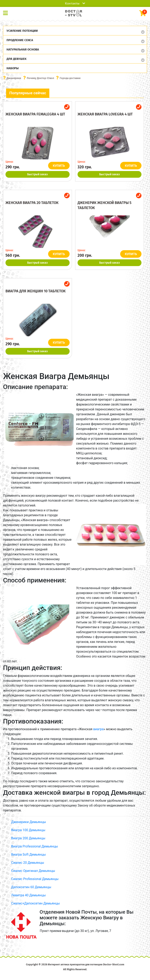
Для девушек (16, 59)
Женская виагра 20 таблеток (32, 203)
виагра (98, 729)
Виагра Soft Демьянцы (29, 854)
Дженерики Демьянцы (29, 822)
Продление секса (20, 40)
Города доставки (70, 78)
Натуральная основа (23, 49)
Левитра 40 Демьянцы (28, 895)
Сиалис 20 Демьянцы (28, 863)
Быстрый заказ (37, 174)
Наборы (13, 68)
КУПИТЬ (59, 166)
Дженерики (14, 78)
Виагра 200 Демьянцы (28, 838)
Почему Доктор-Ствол (40, 78)
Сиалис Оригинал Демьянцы (33, 871)
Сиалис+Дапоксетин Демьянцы (36, 903)
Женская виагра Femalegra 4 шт (35, 114)
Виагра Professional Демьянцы (35, 846)
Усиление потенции (22, 31)
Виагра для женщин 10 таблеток (36, 291)
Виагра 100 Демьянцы (28, 830)
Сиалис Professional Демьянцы (35, 879)
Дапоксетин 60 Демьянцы (31, 887)
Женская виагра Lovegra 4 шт (105, 114)
